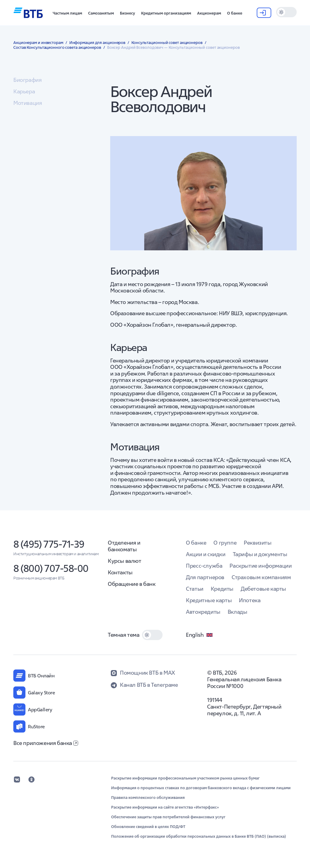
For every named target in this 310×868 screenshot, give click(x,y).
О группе (225, 543)
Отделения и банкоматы (124, 546)
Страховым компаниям (261, 577)
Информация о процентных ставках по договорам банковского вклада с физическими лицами (201, 788)
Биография (27, 80)
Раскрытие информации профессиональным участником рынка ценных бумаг (185, 778)
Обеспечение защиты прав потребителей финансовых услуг (168, 817)
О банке (196, 543)
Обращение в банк (132, 584)
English (200, 635)
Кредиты (222, 589)
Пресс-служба (204, 566)
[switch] (286, 12)
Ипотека (250, 600)
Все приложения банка (46, 743)
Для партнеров (205, 577)
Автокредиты (203, 612)
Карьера (24, 91)
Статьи (195, 589)
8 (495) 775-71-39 (49, 544)
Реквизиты (257, 543)
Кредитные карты (209, 600)
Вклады (237, 612)
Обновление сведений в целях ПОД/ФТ (148, 827)
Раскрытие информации (261, 566)
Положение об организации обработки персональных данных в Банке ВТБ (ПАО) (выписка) (199, 836)
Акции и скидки (206, 554)
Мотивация (28, 103)
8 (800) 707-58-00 (51, 568)
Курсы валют (125, 561)
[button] (67, 13)
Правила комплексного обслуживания (148, 798)
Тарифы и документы (260, 554)
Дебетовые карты (263, 589)
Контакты (120, 572)
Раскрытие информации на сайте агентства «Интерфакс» (165, 807)
